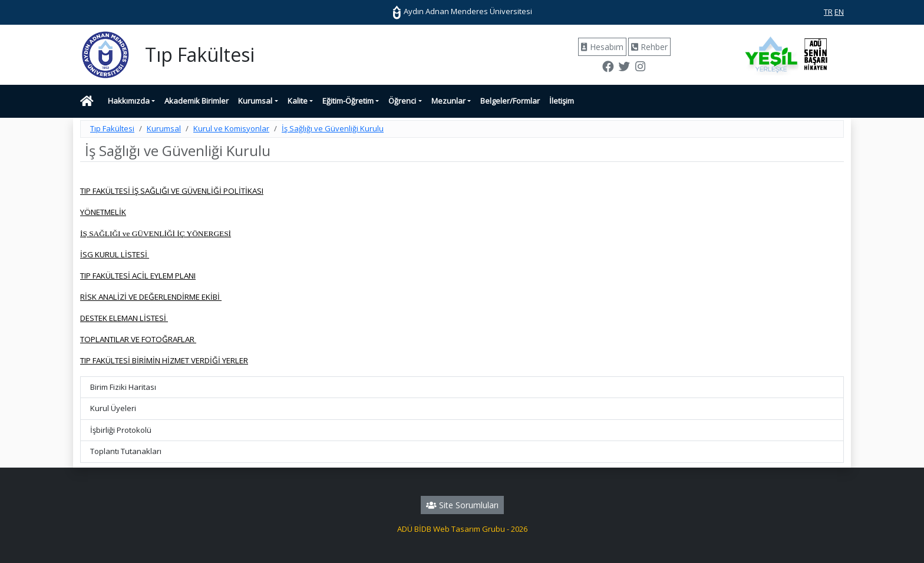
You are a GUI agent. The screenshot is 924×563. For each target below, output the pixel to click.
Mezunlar (448, 101)
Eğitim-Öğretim (348, 101)
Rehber (649, 47)
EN (839, 12)
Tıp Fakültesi (112, 128)
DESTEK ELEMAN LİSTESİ (124, 318)
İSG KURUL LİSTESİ (115, 254)
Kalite (298, 101)
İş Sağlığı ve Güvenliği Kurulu (333, 128)
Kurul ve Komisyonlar (231, 128)
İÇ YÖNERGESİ (204, 234)
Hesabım (602, 47)
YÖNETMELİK (103, 212)
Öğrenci (402, 101)
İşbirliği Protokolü (121, 430)
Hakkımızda (129, 101)
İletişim (562, 101)
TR (828, 12)
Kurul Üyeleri (113, 408)
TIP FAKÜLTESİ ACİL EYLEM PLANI (138, 276)
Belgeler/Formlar (510, 101)
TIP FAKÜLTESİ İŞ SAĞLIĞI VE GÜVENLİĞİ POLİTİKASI (172, 191)
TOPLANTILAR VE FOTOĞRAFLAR (138, 339)
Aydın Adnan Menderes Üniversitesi (462, 11)
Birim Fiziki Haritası (123, 387)
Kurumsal (255, 101)
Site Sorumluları (462, 505)
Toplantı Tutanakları (126, 451)
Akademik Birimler (197, 101)
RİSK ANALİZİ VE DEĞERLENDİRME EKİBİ (151, 297)
